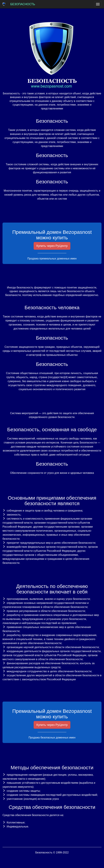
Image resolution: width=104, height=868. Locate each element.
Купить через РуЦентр (52, 246)
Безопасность (23, 4)
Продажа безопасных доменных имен (52, 738)
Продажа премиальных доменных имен (52, 259)
